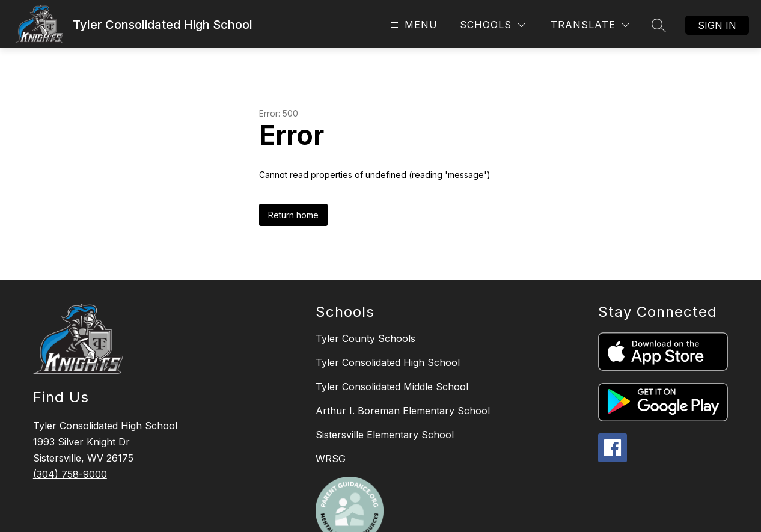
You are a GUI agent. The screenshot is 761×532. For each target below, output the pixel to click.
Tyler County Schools (365, 338)
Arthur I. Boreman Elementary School (403, 411)
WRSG (331, 459)
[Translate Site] (590, 25)
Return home (293, 215)
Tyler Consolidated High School (388, 362)
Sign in (717, 25)
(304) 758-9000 (70, 474)
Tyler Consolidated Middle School (392, 387)
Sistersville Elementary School (385, 435)
